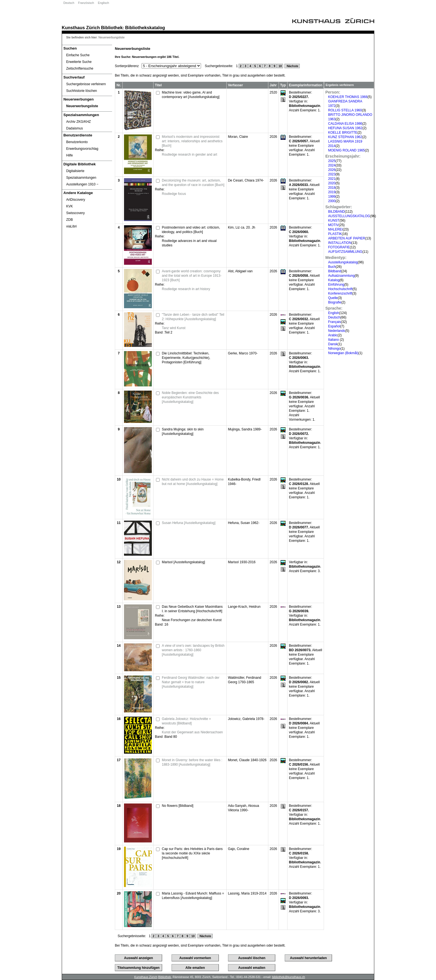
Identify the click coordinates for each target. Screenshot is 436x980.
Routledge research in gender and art (189, 155)
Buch (332, 267)
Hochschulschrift (340, 289)
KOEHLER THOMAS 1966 (348, 97)
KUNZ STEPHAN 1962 (345, 137)
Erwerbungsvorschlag (82, 149)
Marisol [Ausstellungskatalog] (183, 562)
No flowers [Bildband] (178, 806)
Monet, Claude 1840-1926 (247, 760)
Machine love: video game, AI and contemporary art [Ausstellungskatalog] (191, 95)
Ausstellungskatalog (343, 262)
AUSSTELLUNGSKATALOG (349, 216)
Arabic (333, 335)
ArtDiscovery (76, 200)
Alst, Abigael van (240, 271)
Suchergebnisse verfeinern (86, 84)
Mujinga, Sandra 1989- (245, 429)
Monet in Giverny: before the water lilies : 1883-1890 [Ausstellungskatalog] (192, 762)
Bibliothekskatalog (145, 28)
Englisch (103, 3)
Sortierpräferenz (127, 66)
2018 (332, 188)
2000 (332, 201)
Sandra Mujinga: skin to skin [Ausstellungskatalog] (183, 432)
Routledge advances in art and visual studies (189, 243)
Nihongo (334, 349)
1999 (332, 197)
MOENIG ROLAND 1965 (346, 150)
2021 (332, 179)
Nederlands (337, 331)
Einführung (336, 285)
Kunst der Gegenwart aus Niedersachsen (192, 732)
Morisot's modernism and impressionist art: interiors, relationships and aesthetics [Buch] (192, 141)
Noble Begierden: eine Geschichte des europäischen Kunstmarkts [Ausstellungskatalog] (190, 397)
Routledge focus (174, 194)
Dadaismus (75, 128)
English (334, 313)
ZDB (70, 220)
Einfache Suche (78, 55)
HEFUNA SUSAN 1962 (345, 128)
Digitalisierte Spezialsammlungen (81, 174)
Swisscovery (75, 213)
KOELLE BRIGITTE (343, 133)
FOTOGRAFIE (339, 247)
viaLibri (71, 226)
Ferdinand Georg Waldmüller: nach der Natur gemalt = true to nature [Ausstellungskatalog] (191, 682)
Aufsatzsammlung (341, 276)
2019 (332, 192)
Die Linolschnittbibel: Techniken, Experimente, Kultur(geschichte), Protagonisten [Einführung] (186, 358)
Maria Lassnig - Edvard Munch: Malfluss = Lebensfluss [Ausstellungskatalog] (193, 896)
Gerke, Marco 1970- (243, 353)
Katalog (334, 280)
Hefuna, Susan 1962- (244, 523)
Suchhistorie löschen (82, 91)
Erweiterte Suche (79, 62)
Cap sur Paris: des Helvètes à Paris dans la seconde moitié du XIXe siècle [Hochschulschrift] (192, 853)
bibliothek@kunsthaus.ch (288, 977)
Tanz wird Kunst (174, 328)
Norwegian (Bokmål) (343, 353)
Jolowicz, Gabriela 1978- (246, 719)
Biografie (335, 302)
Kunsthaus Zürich (81, 28)
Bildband (335, 271)
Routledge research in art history (186, 289)
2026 (332, 170)
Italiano (334, 340)
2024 (332, 165)
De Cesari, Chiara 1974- (246, 180)
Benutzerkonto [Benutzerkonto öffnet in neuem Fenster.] (77, 142)
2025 (332, 161)
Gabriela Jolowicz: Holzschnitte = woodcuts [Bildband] (186, 721)
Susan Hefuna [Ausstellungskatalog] (189, 523)
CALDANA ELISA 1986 (345, 124)
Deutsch (69, 3)
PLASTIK (335, 234)
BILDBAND (336, 212)
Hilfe (70, 155)
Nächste (292, 66)
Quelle (333, 298)
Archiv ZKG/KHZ (79, 122)
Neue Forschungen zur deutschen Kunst (192, 620)
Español (334, 326)
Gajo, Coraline (239, 849)
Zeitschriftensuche (80, 68)
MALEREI (335, 229)
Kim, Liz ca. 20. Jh (242, 227)
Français (335, 322)
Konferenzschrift (340, 293)
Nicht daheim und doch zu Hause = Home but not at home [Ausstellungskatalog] (193, 482)
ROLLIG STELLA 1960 (345, 110)
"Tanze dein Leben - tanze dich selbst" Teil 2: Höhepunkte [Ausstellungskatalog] (193, 317)
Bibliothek (112, 28)
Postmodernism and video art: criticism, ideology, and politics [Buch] (191, 230)
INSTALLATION (340, 243)
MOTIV (333, 225)
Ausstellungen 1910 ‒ (82, 184)
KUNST (334, 220)
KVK (70, 206)
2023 (332, 174)
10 (280, 66)
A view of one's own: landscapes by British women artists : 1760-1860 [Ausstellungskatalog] (193, 650)
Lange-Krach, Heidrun (244, 607)
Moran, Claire (238, 137)
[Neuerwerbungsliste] (87, 106)
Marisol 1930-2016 (242, 562)
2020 (332, 183)
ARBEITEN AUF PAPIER (347, 238)
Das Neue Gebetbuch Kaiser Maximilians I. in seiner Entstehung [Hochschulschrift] (192, 609)
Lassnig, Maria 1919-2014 (247, 893)
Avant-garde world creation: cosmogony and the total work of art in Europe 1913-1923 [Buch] (192, 276)
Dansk (333, 344)
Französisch (86, 3)
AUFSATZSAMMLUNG (345, 252)
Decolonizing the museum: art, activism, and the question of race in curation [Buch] (193, 183)
